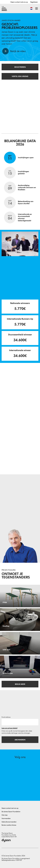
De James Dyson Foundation (11, 812)
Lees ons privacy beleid (9, 728)
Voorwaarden (6, 818)
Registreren (34, 2)
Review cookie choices (9, 825)
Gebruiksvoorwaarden (9, 822)
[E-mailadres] (20, 722)
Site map (5, 815)
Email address (6, 717)
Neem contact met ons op (19, 2)
